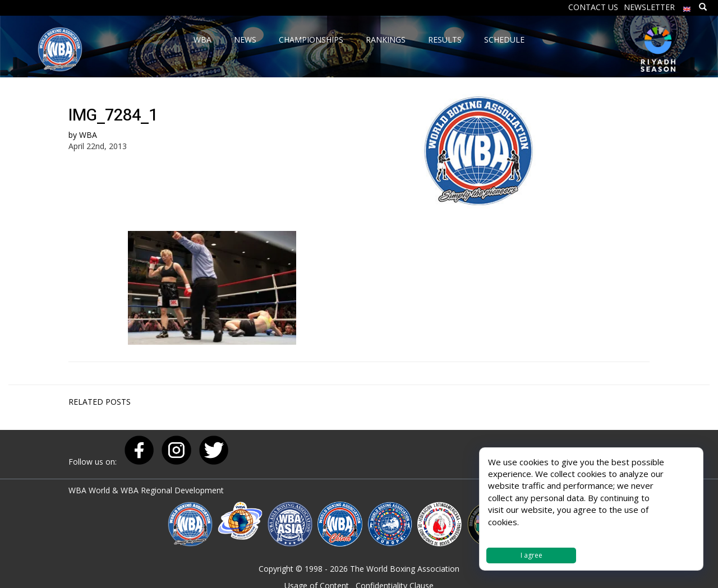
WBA (88, 135)
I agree (531, 555)
